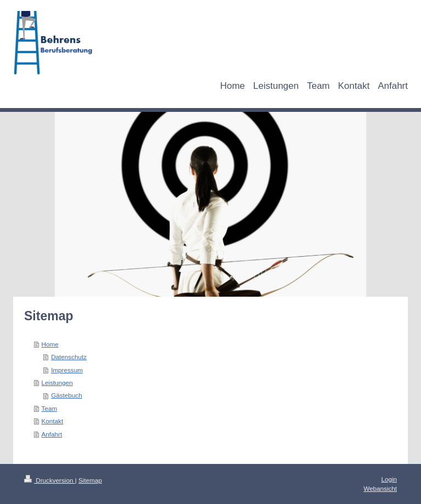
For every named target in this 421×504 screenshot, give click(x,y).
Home (50, 344)
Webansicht (380, 488)
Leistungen (57, 383)
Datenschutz (69, 357)
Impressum (67, 370)
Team (50, 408)
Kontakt (53, 421)
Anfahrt (52, 434)
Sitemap (90, 480)
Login (389, 479)
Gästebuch (67, 395)
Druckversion (50, 480)
